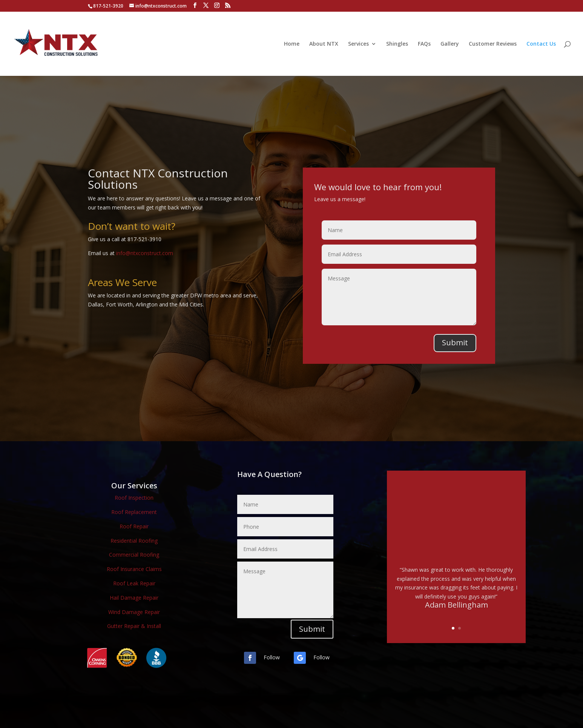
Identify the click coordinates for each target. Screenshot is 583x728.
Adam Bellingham (456, 610)
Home (292, 44)
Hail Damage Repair (134, 598)
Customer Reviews (493, 44)
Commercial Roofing (134, 555)
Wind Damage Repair (134, 612)
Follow (272, 657)
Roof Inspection (134, 498)
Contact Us (541, 44)
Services (358, 44)
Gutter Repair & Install (134, 626)
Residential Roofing (134, 541)
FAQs (424, 44)
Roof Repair (134, 526)
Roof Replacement (134, 512)
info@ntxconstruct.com (145, 253)
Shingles (397, 44)
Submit (455, 342)
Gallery (450, 44)
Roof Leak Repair (134, 583)
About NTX (324, 44)
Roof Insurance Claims (134, 569)
